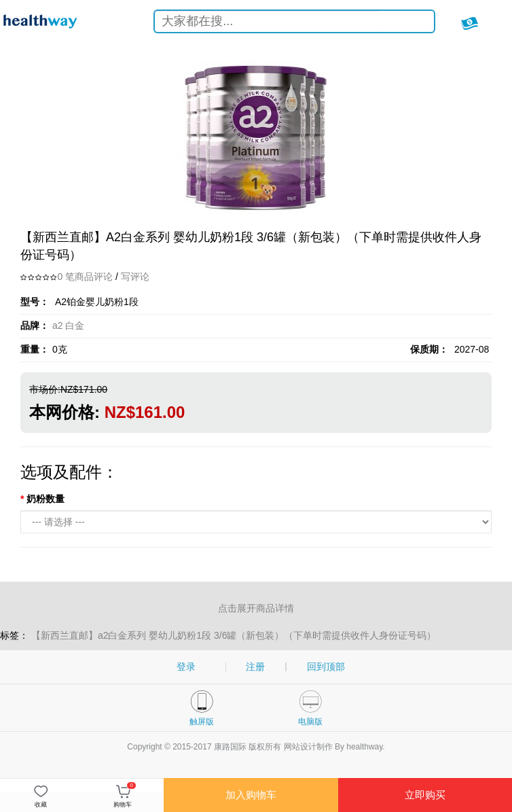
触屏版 (202, 722)
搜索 (414, 23)
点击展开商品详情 (256, 608)
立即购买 (425, 795)
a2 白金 (68, 325)
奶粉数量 (45, 499)
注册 (255, 667)
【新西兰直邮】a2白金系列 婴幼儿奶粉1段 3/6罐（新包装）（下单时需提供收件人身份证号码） (234, 635)
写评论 (135, 277)
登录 (186, 667)
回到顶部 (326, 667)
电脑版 (310, 722)
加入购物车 (251, 795)
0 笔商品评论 (85, 277)
